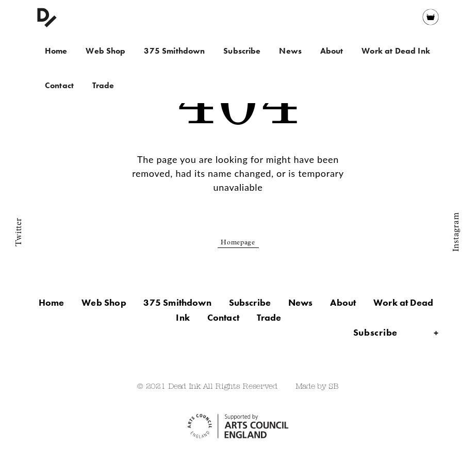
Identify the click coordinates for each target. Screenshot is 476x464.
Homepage (238, 243)
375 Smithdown (174, 51)
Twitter (19, 232)
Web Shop (105, 51)
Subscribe (242, 51)
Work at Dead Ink (396, 51)
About (332, 51)
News (290, 51)
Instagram (456, 232)
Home (56, 51)
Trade (103, 85)
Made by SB (317, 387)
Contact (59, 85)
